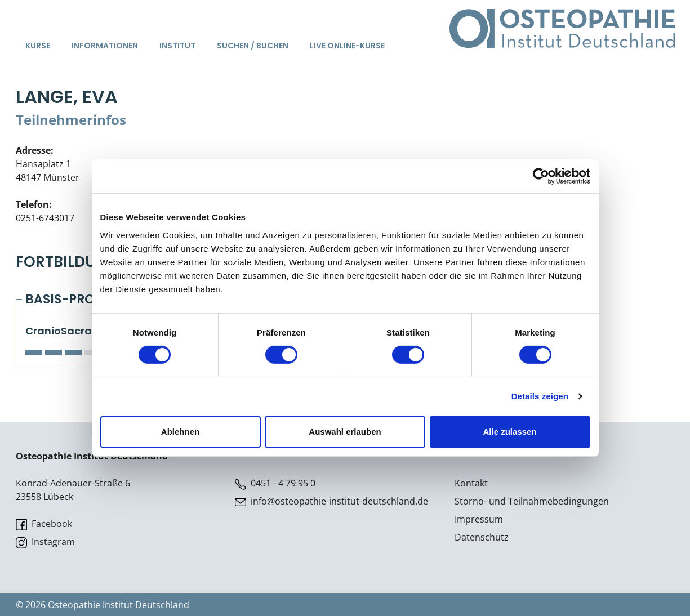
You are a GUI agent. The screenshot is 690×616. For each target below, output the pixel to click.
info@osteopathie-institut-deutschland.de (331, 501)
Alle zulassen (509, 432)
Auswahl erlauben (345, 432)
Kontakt (471, 483)
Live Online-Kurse (347, 46)
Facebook (44, 524)
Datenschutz (482, 537)
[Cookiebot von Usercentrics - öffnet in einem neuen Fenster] (541, 176)
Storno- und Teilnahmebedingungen (532, 501)
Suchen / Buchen (253, 46)
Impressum (479, 519)
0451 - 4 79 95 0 (275, 483)
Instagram (45, 542)
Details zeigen (540, 396)
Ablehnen (180, 432)
